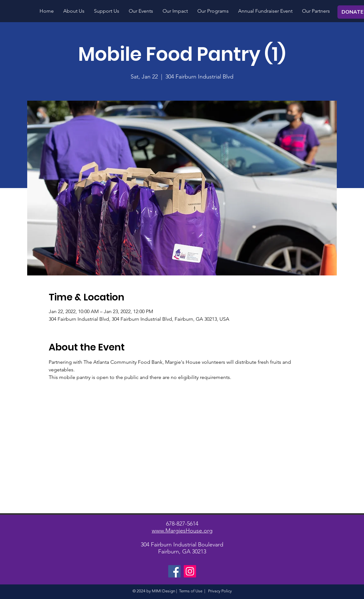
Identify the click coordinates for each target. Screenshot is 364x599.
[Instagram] (190, 571)
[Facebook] (174, 571)
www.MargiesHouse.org (182, 531)
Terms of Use (191, 591)
